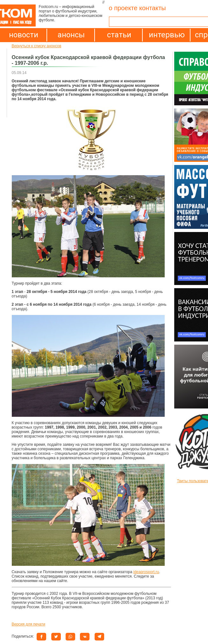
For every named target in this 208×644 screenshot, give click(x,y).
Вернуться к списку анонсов (37, 46)
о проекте (123, 8)
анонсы (71, 35)
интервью (167, 35)
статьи (119, 35)
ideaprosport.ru (146, 572)
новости (24, 35)
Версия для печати (29, 624)
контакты (153, 8)
